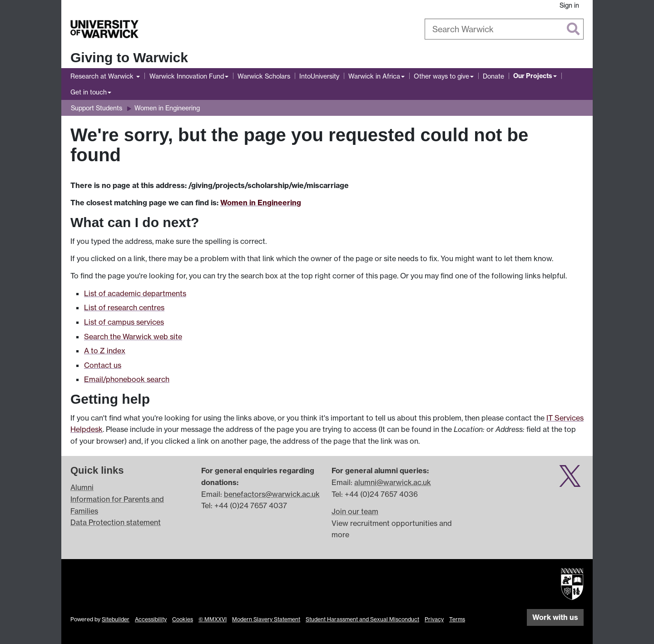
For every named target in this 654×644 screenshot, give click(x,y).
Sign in (569, 5)
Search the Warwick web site (133, 337)
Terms (457, 619)
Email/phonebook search (127, 379)
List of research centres (124, 307)
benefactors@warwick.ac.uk (272, 494)
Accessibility (151, 619)
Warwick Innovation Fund (187, 76)
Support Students (97, 108)
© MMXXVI (213, 619)
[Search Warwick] (504, 29)
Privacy (434, 619)
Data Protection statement (116, 522)
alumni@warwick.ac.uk (393, 482)
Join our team (355, 511)
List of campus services (124, 322)
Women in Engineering (167, 108)
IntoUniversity (319, 76)
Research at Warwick (103, 76)
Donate (493, 76)
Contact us (103, 365)
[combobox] (504, 29)
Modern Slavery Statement (266, 619)
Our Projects (533, 76)
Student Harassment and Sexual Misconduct (362, 619)
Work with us (555, 617)
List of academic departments (135, 293)
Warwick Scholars (264, 76)
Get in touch (89, 92)
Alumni (82, 487)
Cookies (183, 619)
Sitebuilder (116, 619)
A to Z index (105, 351)
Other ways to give (441, 76)
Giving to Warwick (129, 57)
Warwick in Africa (374, 76)
